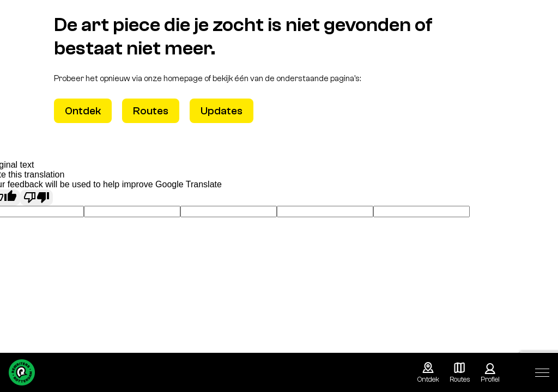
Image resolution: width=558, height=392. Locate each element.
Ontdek (83, 111)
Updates (222, 111)
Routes (151, 111)
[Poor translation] (37, 198)
